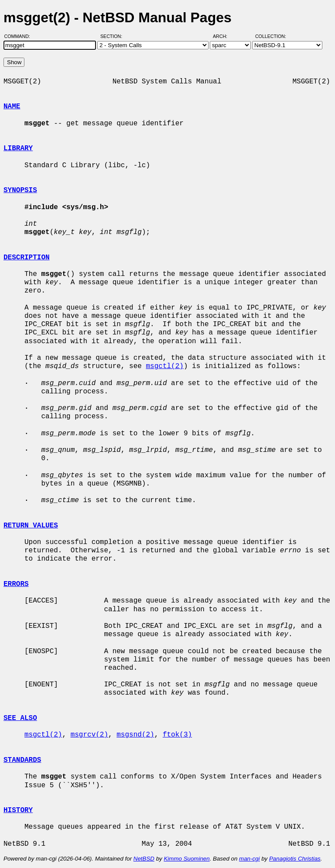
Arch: (224, 36)
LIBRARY (18, 148)
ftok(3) (177, 735)
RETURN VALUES (31, 526)
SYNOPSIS (20, 190)
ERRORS (16, 584)
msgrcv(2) (89, 735)
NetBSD (144, 859)
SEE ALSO (20, 718)
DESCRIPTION (27, 258)
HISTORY (18, 810)
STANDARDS (22, 760)
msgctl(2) (164, 366)
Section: (113, 36)
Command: (20, 36)
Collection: (271, 36)
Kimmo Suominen (186, 859)
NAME (12, 107)
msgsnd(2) (135, 735)
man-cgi (249, 859)
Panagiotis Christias (295, 859)
